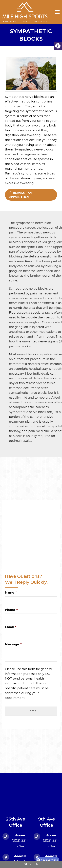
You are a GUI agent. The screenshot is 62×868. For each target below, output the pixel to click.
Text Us (31, 864)
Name (11, 593)
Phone (11, 610)
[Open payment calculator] (47, 860)
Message (13, 644)
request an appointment (21, 195)
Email (11, 627)
